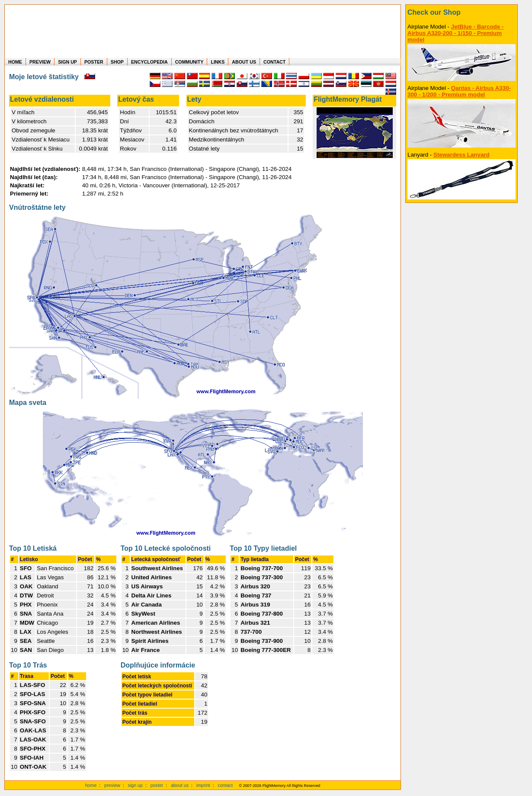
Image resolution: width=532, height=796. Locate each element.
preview (112, 785)
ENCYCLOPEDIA (149, 62)
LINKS (218, 62)
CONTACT (274, 62)
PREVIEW (40, 62)
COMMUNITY (189, 62)
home (91, 785)
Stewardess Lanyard (461, 155)
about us (180, 785)
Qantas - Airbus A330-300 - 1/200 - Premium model (459, 91)
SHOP (117, 62)
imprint (203, 785)
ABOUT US (244, 62)
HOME (15, 62)
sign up (135, 785)
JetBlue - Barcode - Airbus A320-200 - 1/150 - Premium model (455, 33)
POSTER (94, 62)
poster (157, 785)
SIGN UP (67, 62)
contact (225, 785)
